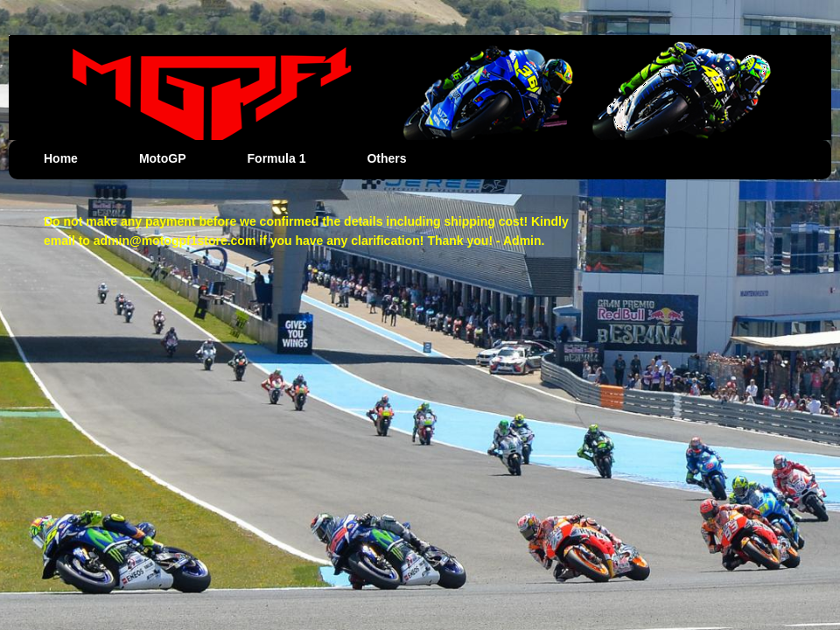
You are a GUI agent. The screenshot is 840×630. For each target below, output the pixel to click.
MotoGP (163, 158)
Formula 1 (277, 158)
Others (386, 158)
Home (61, 158)
